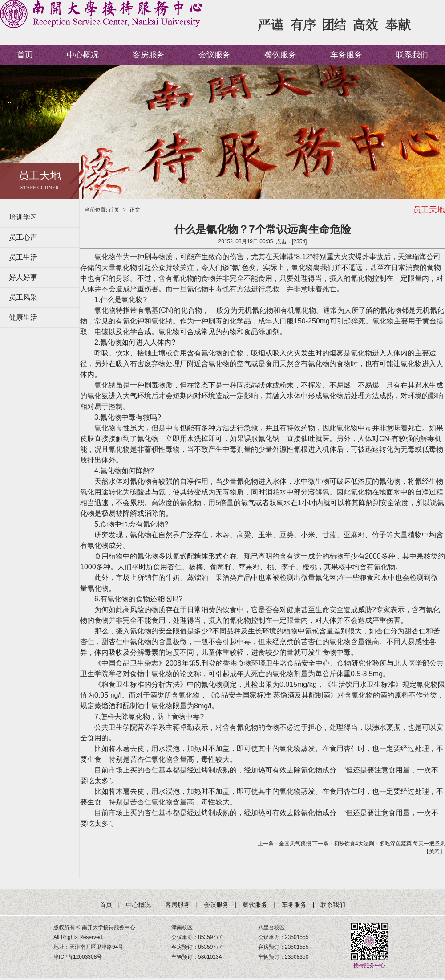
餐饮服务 (280, 55)
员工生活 (23, 257)
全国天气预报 (295, 844)
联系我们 (412, 55)
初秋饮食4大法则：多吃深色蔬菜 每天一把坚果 (389, 844)
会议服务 (214, 55)
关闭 (434, 852)
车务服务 (346, 55)
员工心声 (23, 237)
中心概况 (83, 55)
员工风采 (23, 297)
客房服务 (149, 55)
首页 (25, 55)
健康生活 (23, 317)
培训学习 (23, 217)
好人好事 (23, 277)
